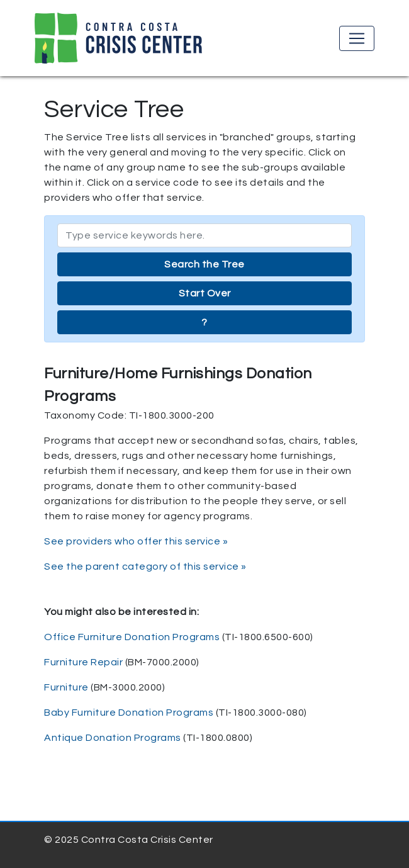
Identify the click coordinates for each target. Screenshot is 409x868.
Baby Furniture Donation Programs (129, 713)
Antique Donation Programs (113, 738)
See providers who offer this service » (136, 541)
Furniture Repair (83, 662)
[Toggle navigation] (357, 38)
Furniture (66, 687)
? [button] (204, 322)
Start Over (205, 293)
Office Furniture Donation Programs (132, 637)
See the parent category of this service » (145, 566)
